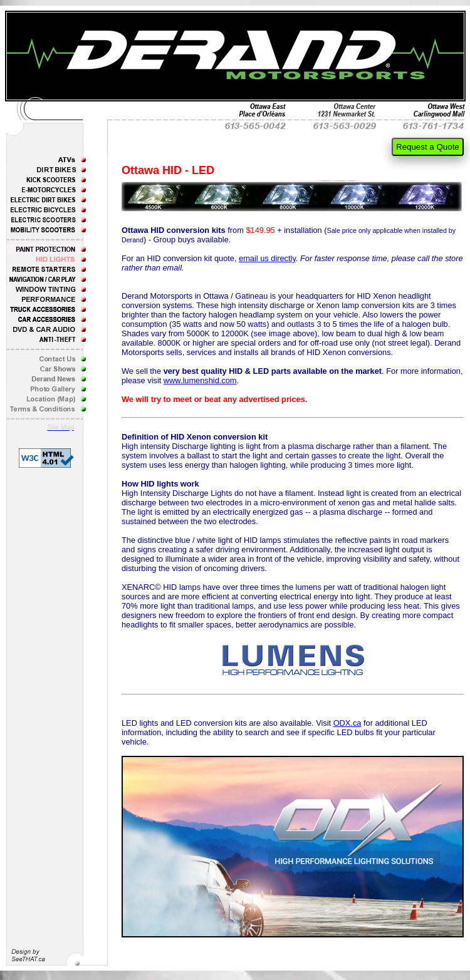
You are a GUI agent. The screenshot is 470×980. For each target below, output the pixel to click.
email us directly (267, 258)
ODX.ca (347, 723)
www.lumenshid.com (200, 380)
